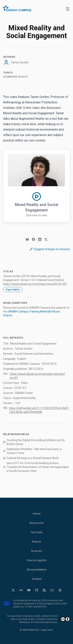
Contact (37, 579)
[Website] (60, 590)
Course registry (36, 560)
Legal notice (47, 630)
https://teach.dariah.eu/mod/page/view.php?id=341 (35, 284)
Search (36, 542)
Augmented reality (15, 77)
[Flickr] (21, 590)
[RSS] (44, 590)
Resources (37, 523)
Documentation (37, 570)
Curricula (36, 532)
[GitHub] (37, 590)
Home (37, 514)
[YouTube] (29, 590)
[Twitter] (13, 590)
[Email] (52, 590)
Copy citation (13, 290)
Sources (37, 551)
